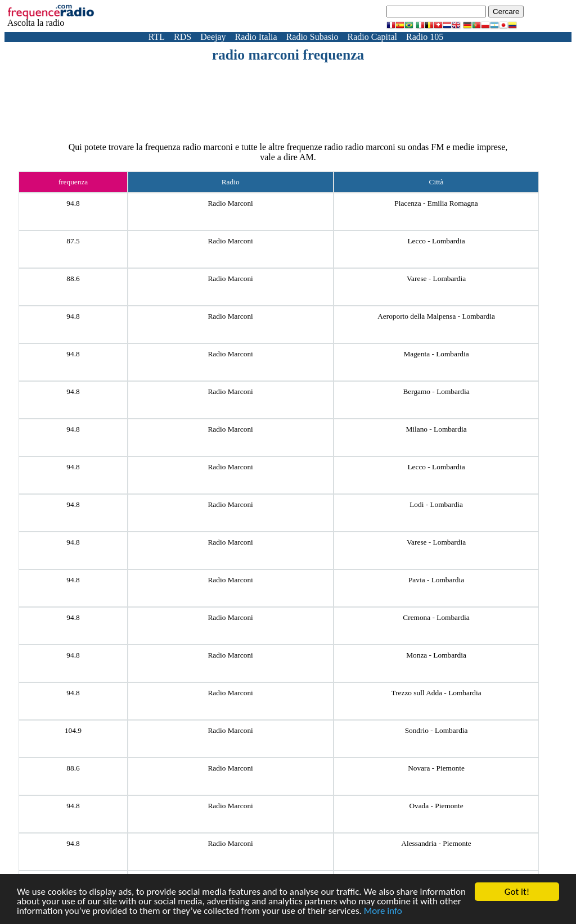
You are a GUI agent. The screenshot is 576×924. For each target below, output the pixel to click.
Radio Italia (256, 37)
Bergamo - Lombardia (436, 391)
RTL (157, 37)
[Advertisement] (288, 94)
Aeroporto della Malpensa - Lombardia (436, 316)
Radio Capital (372, 37)
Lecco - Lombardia (436, 241)
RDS (183, 37)
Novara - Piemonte (436, 768)
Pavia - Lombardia (436, 580)
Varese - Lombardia (436, 278)
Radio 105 (425, 37)
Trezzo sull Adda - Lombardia (436, 693)
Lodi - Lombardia (436, 504)
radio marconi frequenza (288, 55)
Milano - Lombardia (436, 429)
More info (383, 911)
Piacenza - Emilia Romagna (436, 203)
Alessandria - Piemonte (436, 843)
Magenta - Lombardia (436, 354)
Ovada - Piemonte (436, 806)
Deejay (213, 37)
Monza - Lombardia (436, 655)
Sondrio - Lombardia (436, 730)
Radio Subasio (312, 37)
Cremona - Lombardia (436, 617)
